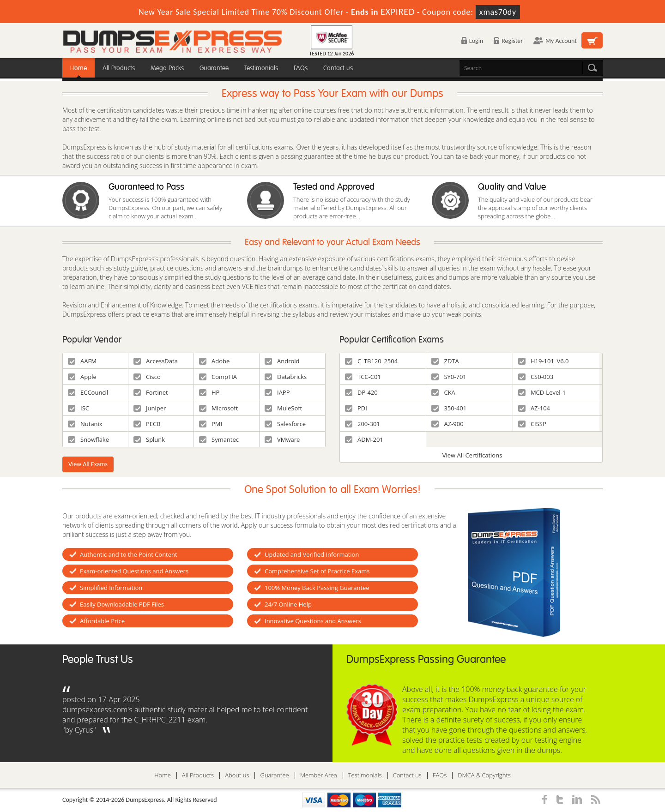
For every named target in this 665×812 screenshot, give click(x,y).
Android (282, 361)
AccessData (156, 361)
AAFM (82, 361)
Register (508, 41)
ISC (79, 408)
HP (209, 392)
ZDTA (445, 361)
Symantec (219, 439)
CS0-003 (536, 377)
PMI (211, 424)
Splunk (149, 439)
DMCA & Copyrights (484, 775)
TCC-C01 (363, 377)
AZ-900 (447, 424)
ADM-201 (364, 439)
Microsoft (218, 408)
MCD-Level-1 (542, 392)
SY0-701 (449, 377)
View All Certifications (472, 455)
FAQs (301, 68)
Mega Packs (167, 68)
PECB (147, 424)
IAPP (277, 392)
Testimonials (261, 68)
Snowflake (88, 439)
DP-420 (361, 392)
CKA (443, 392)
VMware (282, 439)
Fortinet (151, 392)
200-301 (363, 424)
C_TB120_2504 (371, 361)
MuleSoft (283, 408)
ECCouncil (88, 392)
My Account (555, 41)
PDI (356, 408)
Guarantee (214, 68)
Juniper (150, 408)
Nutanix (85, 424)
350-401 (449, 408)
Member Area (319, 775)
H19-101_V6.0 (544, 361)
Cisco (147, 377)
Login (472, 41)
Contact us (338, 68)
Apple (82, 377)
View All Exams (88, 464)
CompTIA (218, 377)
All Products (119, 68)
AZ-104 (534, 408)
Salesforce (285, 424)
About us (237, 775)
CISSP (532, 424)
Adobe (214, 361)
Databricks (286, 377)
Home (79, 68)
